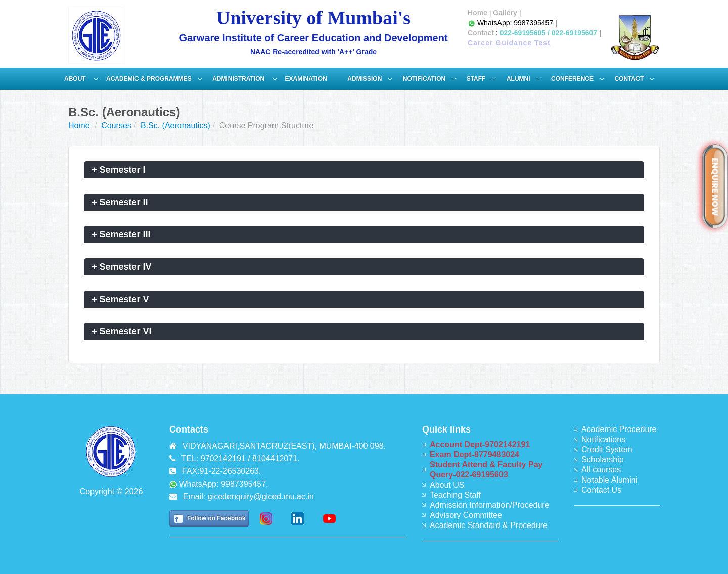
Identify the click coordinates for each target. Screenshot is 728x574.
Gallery (505, 13)
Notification (424, 79)
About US (447, 485)
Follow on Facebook (216, 518)
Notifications (603, 439)
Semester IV (122, 267)
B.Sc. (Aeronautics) (175, 126)
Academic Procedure (619, 429)
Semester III (121, 234)
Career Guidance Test (509, 43)
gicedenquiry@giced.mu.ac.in (261, 496)
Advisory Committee (466, 515)
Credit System (607, 449)
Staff (476, 79)
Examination (306, 79)
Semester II (120, 202)
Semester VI (122, 331)
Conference (572, 79)
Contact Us (601, 490)
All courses (601, 470)
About (76, 79)
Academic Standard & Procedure (489, 525)
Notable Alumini (609, 480)
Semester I (119, 170)
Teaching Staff (455, 495)
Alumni (518, 79)
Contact (481, 33)
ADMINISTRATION (239, 79)
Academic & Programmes (149, 79)
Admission (365, 79)
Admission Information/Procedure (490, 505)
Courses (116, 126)
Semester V (120, 299)
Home (477, 13)
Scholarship (603, 460)
